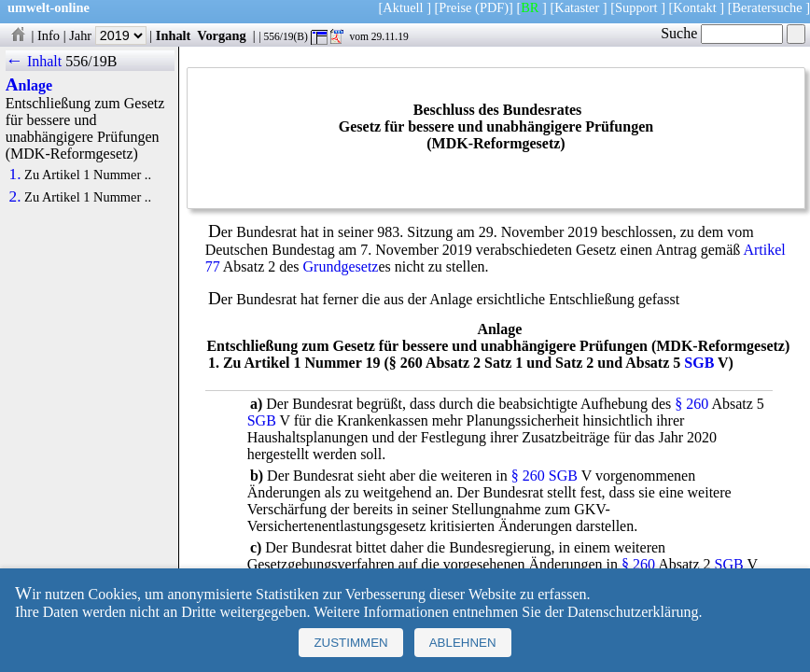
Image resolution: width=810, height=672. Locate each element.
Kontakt (694, 7)
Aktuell (403, 7)
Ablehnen (463, 643)
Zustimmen (350, 643)
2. (15, 197)
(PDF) (492, 7)
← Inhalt (34, 61)
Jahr (108, 35)
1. (15, 175)
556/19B (91, 61)
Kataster (577, 7)
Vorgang (222, 35)
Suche (722, 33)
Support (636, 7)
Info (49, 35)
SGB (699, 363)
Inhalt (174, 35)
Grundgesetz (341, 266)
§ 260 (691, 404)
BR (530, 7)
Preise (455, 7)
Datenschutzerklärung (633, 612)
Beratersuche (768, 7)
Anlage (29, 85)
